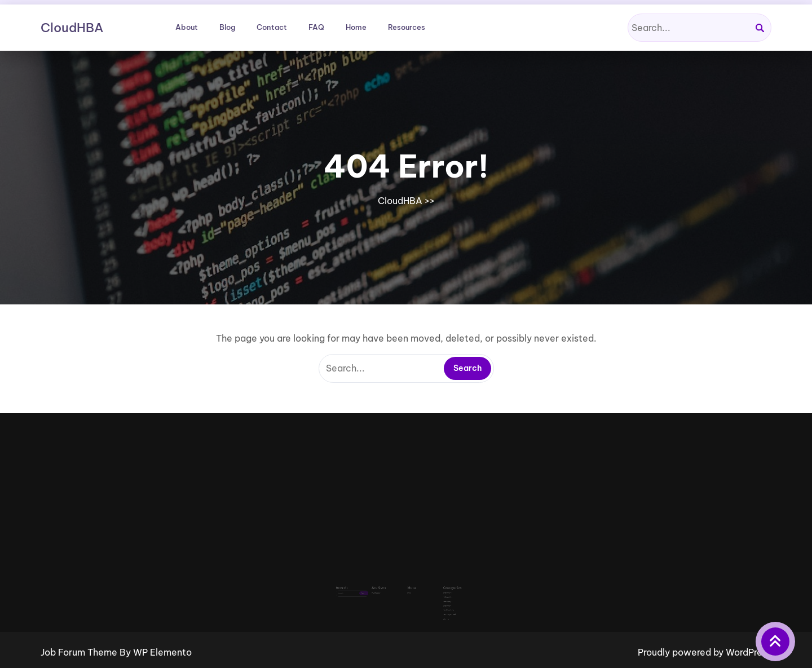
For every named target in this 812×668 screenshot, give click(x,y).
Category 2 (436, 589)
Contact (272, 27)
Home (356, 27)
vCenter (436, 605)
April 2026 (384, 585)
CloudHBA (72, 28)
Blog (227, 27)
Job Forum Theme (80, 652)
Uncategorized (438, 602)
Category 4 (437, 595)
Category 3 (437, 592)
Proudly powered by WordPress (705, 652)
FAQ (316, 27)
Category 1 (436, 585)
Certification (437, 598)
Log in (409, 585)
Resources (407, 27)
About (187, 27)
